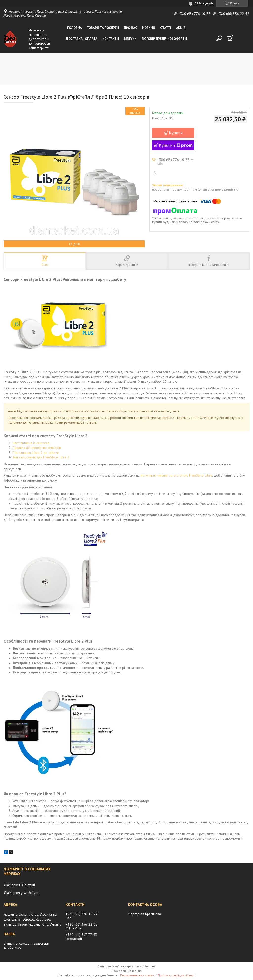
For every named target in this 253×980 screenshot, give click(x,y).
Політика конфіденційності (177, 975)
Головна (74, 28)
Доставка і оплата (82, 39)
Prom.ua (150, 966)
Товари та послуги (103, 28)
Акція (181, 28)
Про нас (130, 28)
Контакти (111, 39)
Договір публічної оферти (164, 39)
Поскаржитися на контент (138, 975)
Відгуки (130, 39)
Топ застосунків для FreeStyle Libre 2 (41, 457)
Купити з (176, 145)
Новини (149, 28)
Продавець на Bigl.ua (126, 971)
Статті (166, 28)
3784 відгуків (204, 3)
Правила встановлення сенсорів (37, 448)
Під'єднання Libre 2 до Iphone (36, 453)
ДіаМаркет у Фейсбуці (21, 893)
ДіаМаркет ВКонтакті (19, 885)
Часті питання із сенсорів (31, 443)
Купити (176, 133)
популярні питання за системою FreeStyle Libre (176, 475)
